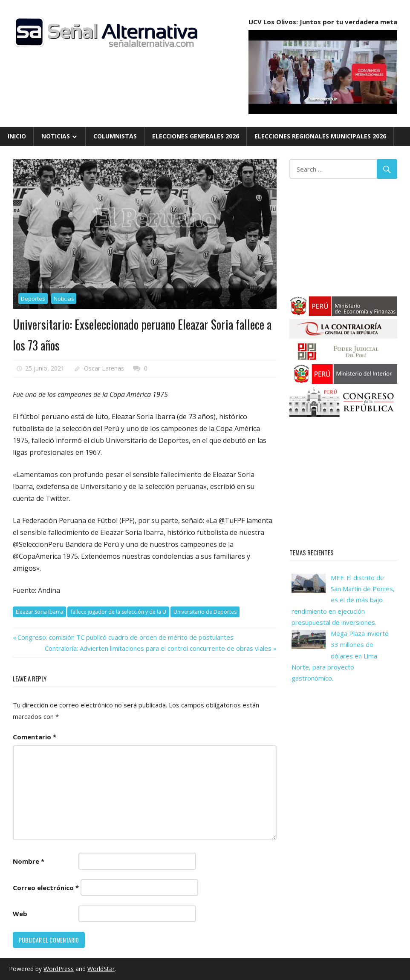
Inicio (17, 136)
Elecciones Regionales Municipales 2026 (320, 136)
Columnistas (115, 136)
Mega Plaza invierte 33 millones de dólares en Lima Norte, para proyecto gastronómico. (340, 656)
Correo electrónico (46, 888)
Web (20, 914)
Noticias (56, 136)
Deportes (33, 299)
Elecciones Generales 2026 (196, 136)
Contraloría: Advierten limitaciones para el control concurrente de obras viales (158, 648)
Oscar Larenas (104, 368)
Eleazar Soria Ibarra (39, 612)
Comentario (35, 737)
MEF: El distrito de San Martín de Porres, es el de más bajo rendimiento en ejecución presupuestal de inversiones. (343, 600)
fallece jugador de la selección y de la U (118, 612)
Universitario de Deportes (205, 612)
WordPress (59, 969)
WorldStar (101, 969)
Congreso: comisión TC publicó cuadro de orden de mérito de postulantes (125, 637)
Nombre (29, 861)
